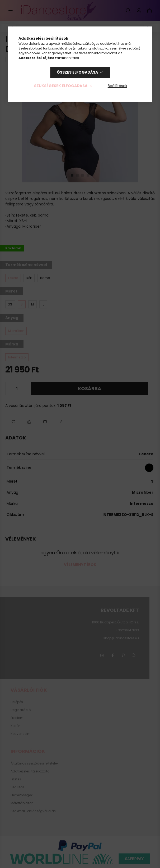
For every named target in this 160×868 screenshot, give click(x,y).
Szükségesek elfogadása (61, 86)
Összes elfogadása (77, 72)
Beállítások (117, 86)
